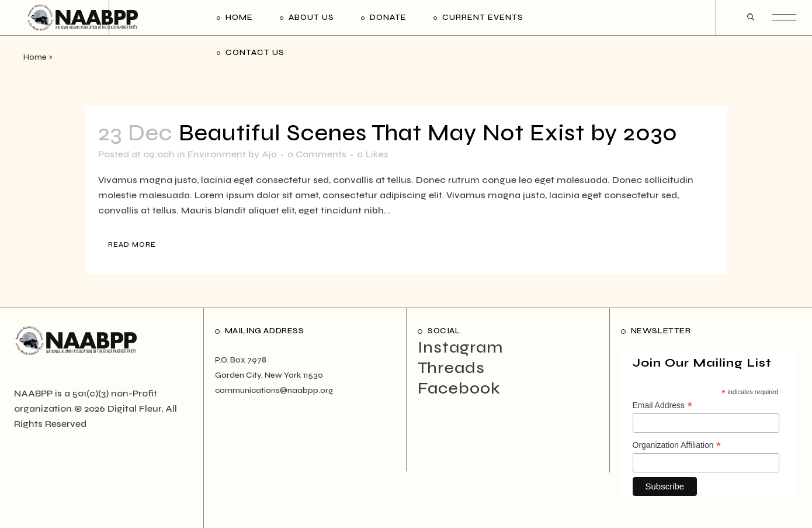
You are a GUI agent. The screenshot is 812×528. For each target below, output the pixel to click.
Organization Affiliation (677, 446)
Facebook (459, 388)
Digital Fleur (134, 408)
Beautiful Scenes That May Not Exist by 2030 (428, 133)
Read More (132, 244)
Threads (451, 368)
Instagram (460, 347)
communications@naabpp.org (274, 390)
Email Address (662, 406)
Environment (217, 154)
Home (35, 57)
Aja (269, 154)
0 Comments (317, 154)
